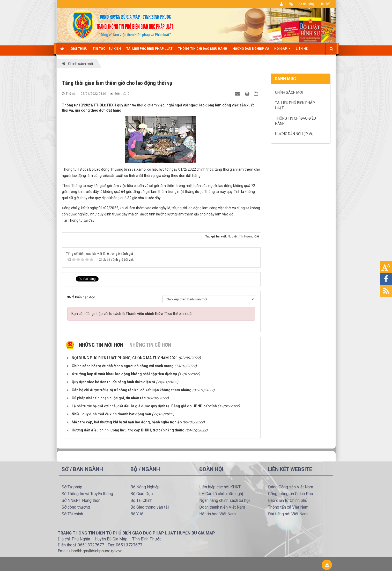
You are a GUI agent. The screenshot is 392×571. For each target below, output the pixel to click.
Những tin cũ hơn (150, 345)
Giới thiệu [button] (79, 49)
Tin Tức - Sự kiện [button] (107, 49)
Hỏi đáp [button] (282, 51)
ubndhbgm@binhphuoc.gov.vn (96, 551)
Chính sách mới (289, 92)
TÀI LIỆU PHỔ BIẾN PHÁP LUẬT (295, 105)
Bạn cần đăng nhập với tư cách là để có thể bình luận (132, 314)
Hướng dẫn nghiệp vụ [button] (251, 49)
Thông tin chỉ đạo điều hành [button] (203, 49)
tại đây (89, 220)
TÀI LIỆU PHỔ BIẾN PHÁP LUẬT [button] (149, 49)
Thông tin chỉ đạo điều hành (295, 121)
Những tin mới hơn (101, 345)
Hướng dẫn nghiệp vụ (294, 134)
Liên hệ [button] (302, 49)
